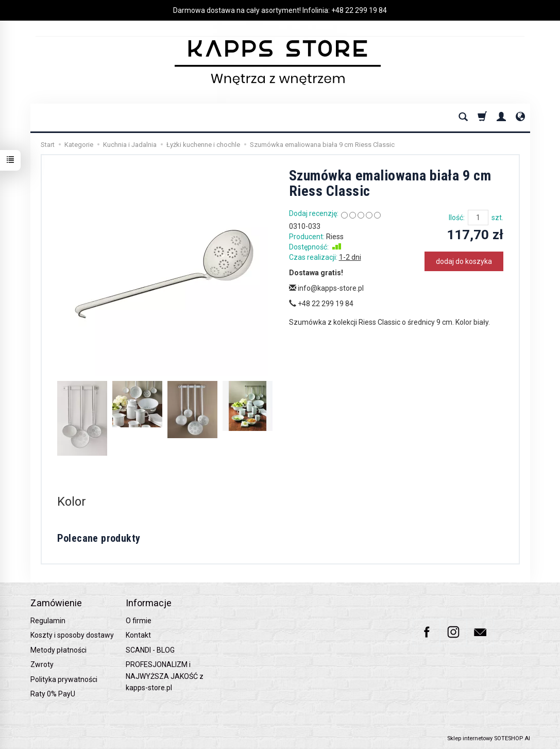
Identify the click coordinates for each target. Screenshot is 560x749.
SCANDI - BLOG (150, 650)
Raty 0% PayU (53, 694)
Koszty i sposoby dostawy (72, 635)
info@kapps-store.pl (326, 288)
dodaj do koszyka (464, 261)
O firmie (139, 621)
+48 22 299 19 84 (359, 10)
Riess (335, 237)
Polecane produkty (99, 538)
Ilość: (457, 218)
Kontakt (138, 635)
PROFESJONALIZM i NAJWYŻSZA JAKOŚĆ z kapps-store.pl (165, 676)
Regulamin (48, 621)
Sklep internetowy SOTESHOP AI (489, 738)
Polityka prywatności (64, 679)
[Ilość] (478, 218)
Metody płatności (58, 650)
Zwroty (42, 664)
